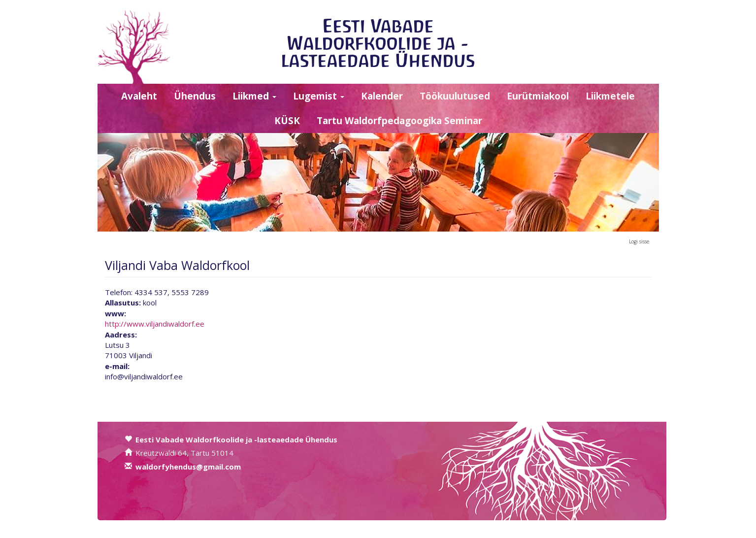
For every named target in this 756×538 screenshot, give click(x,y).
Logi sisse (639, 241)
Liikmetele (610, 96)
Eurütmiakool (538, 96)
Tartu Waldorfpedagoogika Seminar (399, 121)
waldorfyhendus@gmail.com (188, 467)
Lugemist (319, 96)
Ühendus (195, 96)
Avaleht (139, 96)
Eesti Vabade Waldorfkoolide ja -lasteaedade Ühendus (378, 43)
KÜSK (287, 121)
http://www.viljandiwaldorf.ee (155, 324)
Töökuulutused (455, 96)
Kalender (382, 96)
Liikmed (254, 96)
